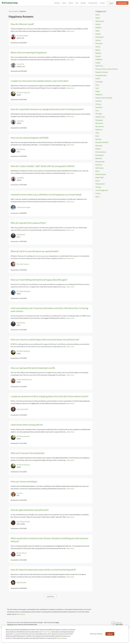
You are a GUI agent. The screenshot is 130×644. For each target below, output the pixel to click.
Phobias (98, 149)
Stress (98, 181)
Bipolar (98, 50)
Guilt (97, 88)
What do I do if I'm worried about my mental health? (35, 251)
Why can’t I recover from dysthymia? (28, 453)
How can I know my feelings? (24, 481)
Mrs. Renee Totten (22, 36)
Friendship (99, 82)
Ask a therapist (13, 11)
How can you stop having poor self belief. (30, 138)
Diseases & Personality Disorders (107, 69)
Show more (71, 31)
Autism (98, 47)
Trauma (98, 193)
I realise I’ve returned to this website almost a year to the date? (40, 81)
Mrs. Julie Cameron (23, 264)
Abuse (98, 15)
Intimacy (98, 104)
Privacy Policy (47, 632)
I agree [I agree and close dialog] (110, 634)
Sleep (97, 171)
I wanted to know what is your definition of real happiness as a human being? (46, 194)
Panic (97, 136)
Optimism (99, 130)
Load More (51, 596)
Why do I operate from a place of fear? (28, 223)
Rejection (99, 158)
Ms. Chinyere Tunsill (23, 522)
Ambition (99, 28)
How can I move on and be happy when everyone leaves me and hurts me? (45, 339)
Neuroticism (100, 126)
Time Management (102, 190)
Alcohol (98, 24)
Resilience (99, 165)
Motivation (99, 123)
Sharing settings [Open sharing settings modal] (96, 634)
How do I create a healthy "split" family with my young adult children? (43, 166)
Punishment (99, 155)
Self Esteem (99, 168)
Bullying (98, 53)
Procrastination (101, 152)
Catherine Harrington (24, 207)
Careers (98, 56)
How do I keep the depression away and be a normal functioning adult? (43, 570)
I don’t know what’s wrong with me (27, 425)
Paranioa (98, 139)
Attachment (99, 37)
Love (97, 110)
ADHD (98, 18)
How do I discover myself (22, 24)
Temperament (100, 184)
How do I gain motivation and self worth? (30, 510)
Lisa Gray (20, 493)
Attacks (98, 40)
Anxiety (98, 34)
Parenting (99, 146)
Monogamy (99, 120)
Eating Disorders (101, 75)
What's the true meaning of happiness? (29, 52)
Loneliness (99, 107)
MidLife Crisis (100, 117)
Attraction (99, 43)
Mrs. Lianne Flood (22, 409)
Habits (98, 91)
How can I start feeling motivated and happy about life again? (39, 280)
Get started (122, 3)
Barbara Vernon (22, 553)
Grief (97, 85)
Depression (99, 66)
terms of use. (21, 614)
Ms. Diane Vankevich (23, 93)
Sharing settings (62, 638)
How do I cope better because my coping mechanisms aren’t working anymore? (47, 109)
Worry (98, 197)
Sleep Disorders (101, 174)
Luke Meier (20, 121)
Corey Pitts (20, 64)
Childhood (99, 59)
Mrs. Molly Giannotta (23, 291)
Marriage (99, 114)
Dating (98, 63)
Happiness (99, 94)
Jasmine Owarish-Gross (24, 380)
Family (98, 79)
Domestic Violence (102, 72)
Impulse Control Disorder (104, 98)
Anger (97, 31)
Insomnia (99, 101)
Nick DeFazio (21, 149)
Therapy (98, 187)
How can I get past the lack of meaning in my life (33, 368)
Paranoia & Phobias (102, 142)
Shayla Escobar (21, 582)
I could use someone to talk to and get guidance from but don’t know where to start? (50, 396)
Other (97, 133)
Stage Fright (100, 177)
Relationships (100, 162)
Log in (111, 3)
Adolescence (100, 21)
